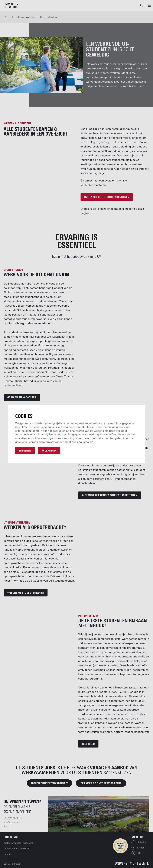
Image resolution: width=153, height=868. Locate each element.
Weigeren (25, 451)
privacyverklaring (57, 442)
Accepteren (49, 451)
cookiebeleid (85, 442)
